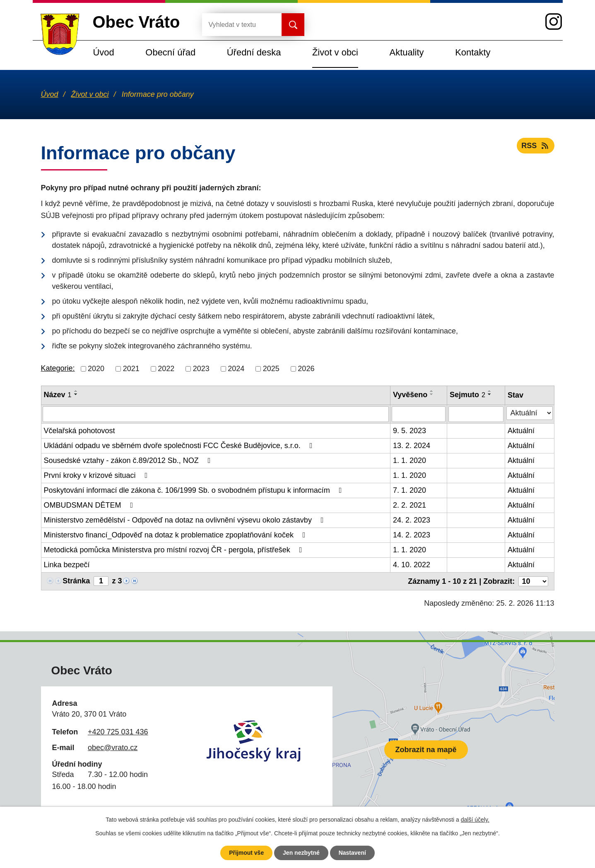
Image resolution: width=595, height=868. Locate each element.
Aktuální (521, 431)
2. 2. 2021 (410, 505)
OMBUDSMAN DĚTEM (90, 505)
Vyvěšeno (410, 395)
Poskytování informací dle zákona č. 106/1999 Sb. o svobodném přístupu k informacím (195, 490)
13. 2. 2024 (412, 446)
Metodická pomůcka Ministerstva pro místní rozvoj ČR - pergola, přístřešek (175, 550)
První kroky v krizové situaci (98, 475)
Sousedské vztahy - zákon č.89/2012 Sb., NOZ (129, 460)
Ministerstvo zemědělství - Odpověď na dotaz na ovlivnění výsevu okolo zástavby (185, 520)
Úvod (104, 52)
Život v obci (335, 52)
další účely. (475, 820)
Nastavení (352, 853)
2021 (131, 369)
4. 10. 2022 (412, 565)
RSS (536, 146)
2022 (166, 369)
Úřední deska (254, 52)
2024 (236, 369)
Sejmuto (467, 395)
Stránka (76, 581)
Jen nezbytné (301, 853)
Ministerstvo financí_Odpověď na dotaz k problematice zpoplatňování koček (176, 535)
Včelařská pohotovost (79, 431)
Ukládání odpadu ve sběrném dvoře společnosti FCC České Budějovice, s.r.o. (180, 446)
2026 (306, 369)
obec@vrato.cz (113, 748)
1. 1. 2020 (410, 460)
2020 (96, 369)
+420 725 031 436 (118, 732)
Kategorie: (58, 368)
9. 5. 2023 (410, 431)
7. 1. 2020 (410, 490)
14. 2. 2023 (412, 535)
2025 (271, 369)
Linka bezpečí (67, 565)
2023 (201, 369)
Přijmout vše (246, 853)
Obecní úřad (170, 52)
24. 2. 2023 (412, 520)
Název (58, 395)
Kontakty (473, 52)
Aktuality (407, 52)
